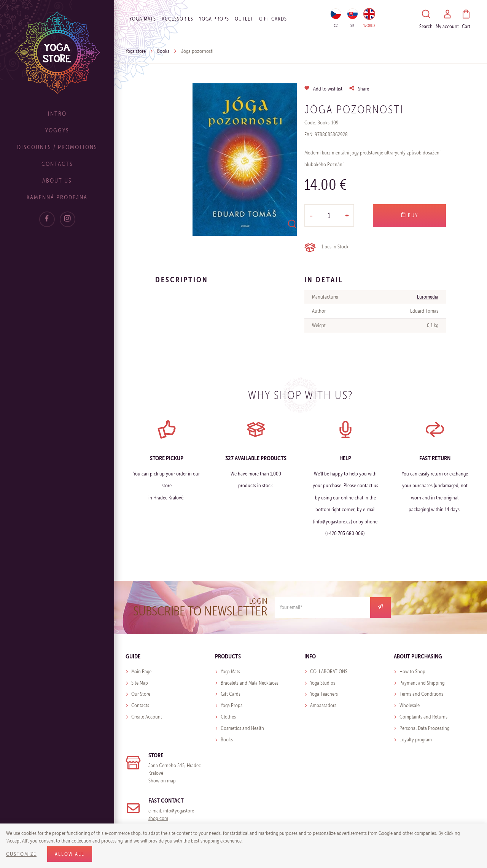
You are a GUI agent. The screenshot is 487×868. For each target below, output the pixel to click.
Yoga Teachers (324, 694)
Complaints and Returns (423, 717)
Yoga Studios (323, 683)
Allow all (70, 854)
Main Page (141, 672)
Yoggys (57, 130)
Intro (57, 114)
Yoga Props (214, 19)
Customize (21, 854)
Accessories (177, 19)
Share (364, 89)
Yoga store (136, 51)
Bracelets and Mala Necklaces (250, 683)
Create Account (147, 717)
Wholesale (410, 705)
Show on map (162, 781)
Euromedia (428, 297)
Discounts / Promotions (57, 147)
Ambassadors (323, 705)
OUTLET (244, 19)
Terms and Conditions (421, 694)
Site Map (140, 683)
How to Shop (412, 672)
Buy (409, 215)
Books (163, 51)
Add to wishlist (328, 89)
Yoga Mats (143, 19)
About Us (57, 180)
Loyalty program (416, 740)
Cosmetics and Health (242, 728)
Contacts (57, 164)
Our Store (141, 694)
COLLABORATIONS (329, 672)
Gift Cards (231, 694)
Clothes (228, 717)
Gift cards (273, 19)
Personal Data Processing (424, 728)
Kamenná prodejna (57, 197)
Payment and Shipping (422, 683)
